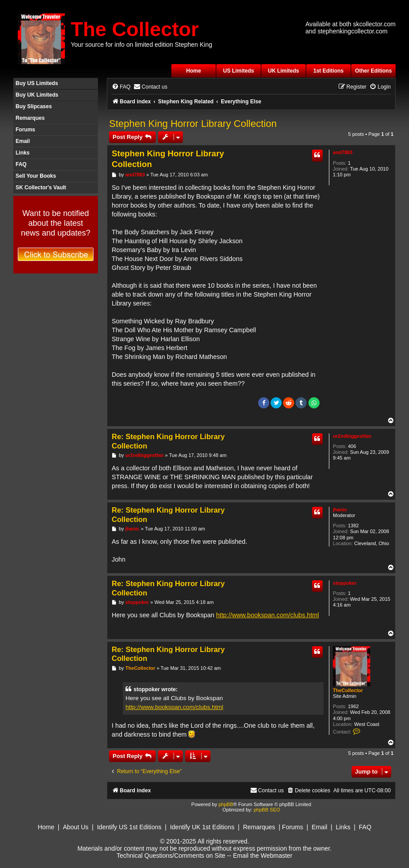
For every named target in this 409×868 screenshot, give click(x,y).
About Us (76, 827)
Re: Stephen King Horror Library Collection (168, 441)
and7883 (343, 152)
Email (23, 141)
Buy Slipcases (34, 106)
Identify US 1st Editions (129, 827)
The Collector (135, 29)
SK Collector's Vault (41, 187)
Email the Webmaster (263, 856)
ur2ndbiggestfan (352, 436)
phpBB (226, 804)
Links (22, 153)
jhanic (340, 509)
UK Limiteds (283, 71)
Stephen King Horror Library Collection (193, 124)
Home (193, 71)
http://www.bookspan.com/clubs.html (267, 615)
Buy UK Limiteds (37, 95)
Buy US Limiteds (37, 83)
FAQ (21, 164)
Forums (25, 130)
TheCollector (348, 690)
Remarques (30, 118)
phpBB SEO (267, 810)
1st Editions (328, 71)
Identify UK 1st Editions (202, 827)
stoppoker (345, 583)
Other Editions (374, 71)
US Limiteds (238, 71)
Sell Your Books (36, 176)
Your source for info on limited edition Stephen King (142, 45)
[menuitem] (121, 87)
